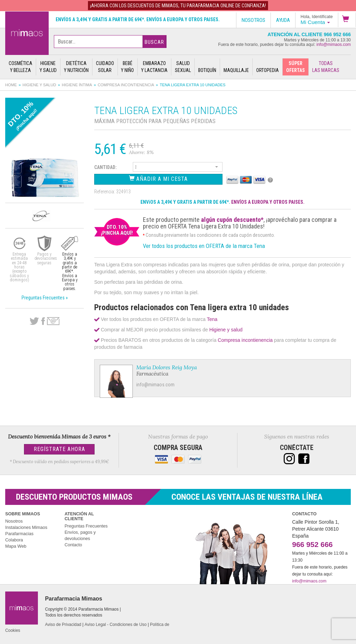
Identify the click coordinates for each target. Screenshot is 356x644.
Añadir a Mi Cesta (158, 179)
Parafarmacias (19, 534)
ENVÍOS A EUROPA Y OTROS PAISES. (268, 202)
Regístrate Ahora (59, 449)
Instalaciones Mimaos (26, 528)
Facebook (43, 321)
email (53, 321)
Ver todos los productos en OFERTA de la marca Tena (204, 246)
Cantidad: (106, 167)
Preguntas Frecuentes (86, 526)
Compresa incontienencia (126, 85)
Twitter (34, 321)
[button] (347, 20)
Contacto (73, 545)
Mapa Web (16, 546)
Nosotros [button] (253, 20)
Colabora (14, 540)
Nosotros (14, 521)
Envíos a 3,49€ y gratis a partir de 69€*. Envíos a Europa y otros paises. (138, 19)
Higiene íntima (77, 85)
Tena (212, 319)
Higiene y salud (39, 85)
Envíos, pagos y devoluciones (80, 536)
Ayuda (283, 20)
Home (11, 85)
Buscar (154, 42)
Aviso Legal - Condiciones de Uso (115, 625)
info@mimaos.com (334, 45)
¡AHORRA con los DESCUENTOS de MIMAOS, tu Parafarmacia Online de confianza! (178, 6)
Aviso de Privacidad (63, 625)
